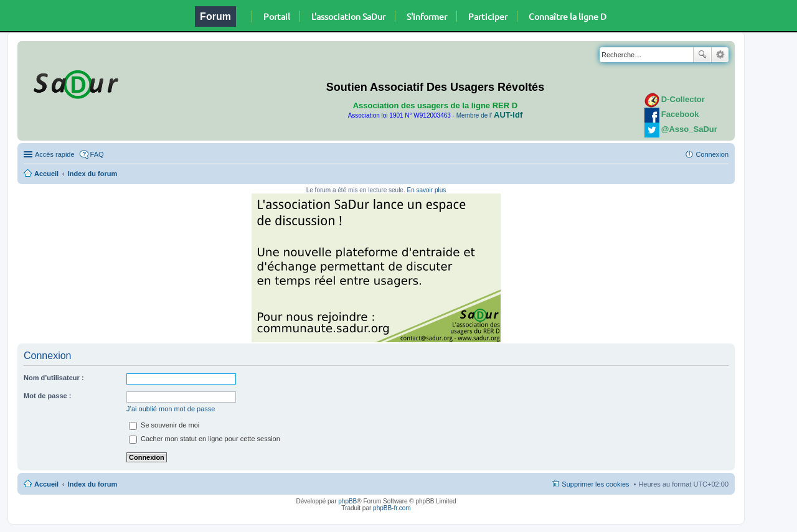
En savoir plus (426, 190)
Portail (277, 16)
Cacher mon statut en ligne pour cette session (205, 439)
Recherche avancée (720, 55)
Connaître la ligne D (568, 16)
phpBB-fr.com (392, 508)
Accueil (46, 174)
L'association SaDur (348, 16)
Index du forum (92, 174)
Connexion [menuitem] (712, 154)
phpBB (347, 501)
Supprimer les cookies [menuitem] (595, 484)
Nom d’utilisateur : (54, 378)
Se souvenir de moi (164, 425)
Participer (488, 16)
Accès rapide (55, 154)
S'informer (427, 16)
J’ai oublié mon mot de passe (171, 409)
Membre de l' (489, 115)
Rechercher (702, 55)
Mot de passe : (47, 396)
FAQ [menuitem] (97, 154)
